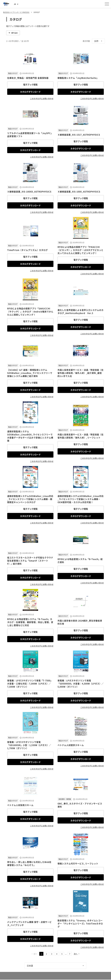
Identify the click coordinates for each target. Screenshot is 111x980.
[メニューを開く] (107, 4)
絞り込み (13, 33)
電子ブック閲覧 (30, 85)
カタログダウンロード (30, 92)
